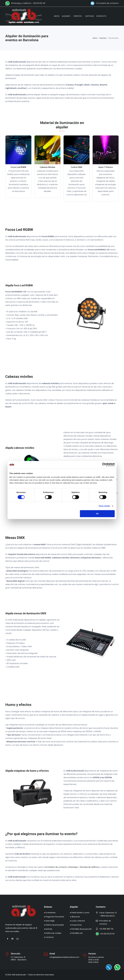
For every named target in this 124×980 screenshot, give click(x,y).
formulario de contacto (56, 867)
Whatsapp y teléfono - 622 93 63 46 (28, 3)
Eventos (103, 38)
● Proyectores (76, 925)
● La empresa (50, 913)
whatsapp (73, 867)
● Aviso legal (49, 921)
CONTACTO (101, 16)
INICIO (57, 16)
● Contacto (49, 937)
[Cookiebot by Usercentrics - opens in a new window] (104, 465)
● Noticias (48, 929)
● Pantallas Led (76, 933)
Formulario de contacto (107, 3)
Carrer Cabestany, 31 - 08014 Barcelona (108, 914)
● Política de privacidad (54, 925)
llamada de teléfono (90, 867)
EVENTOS (78, 16)
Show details (104, 506)
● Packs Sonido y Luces (79, 913)
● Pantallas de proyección (81, 929)
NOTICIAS (90, 16)
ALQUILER (66, 16)
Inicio (95, 38)
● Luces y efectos (77, 921)
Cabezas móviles (48, 167)
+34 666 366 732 (106, 929)
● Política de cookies (53, 933)
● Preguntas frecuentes (54, 917)
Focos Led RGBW (18, 167)
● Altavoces (75, 917)
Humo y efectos (106, 167)
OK (97, 514)
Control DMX (77, 167)
